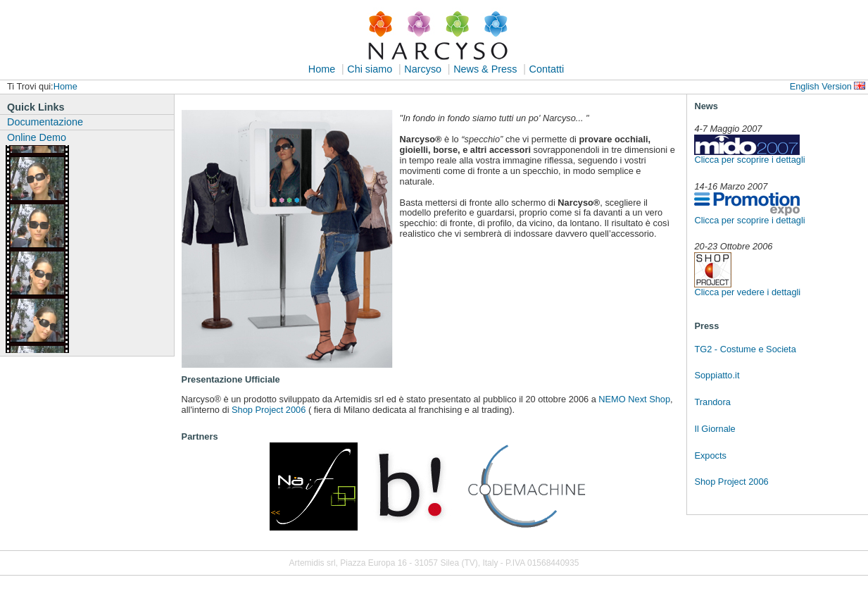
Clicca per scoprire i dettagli (749, 160)
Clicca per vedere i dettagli (747, 292)
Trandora (712, 402)
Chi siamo (370, 69)
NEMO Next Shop (634, 399)
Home (322, 69)
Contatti (547, 69)
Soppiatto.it (717, 375)
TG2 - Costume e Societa (745, 349)
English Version (821, 86)
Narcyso (423, 69)
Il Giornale (715, 429)
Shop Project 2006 (731, 482)
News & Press (485, 69)
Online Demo (37, 137)
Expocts (710, 455)
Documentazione (45, 122)
